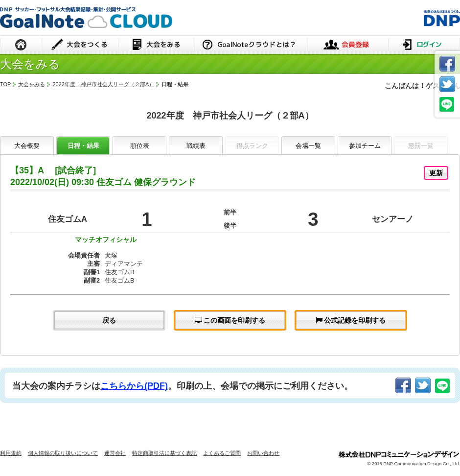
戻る (109, 320)
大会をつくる (80, 45)
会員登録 (347, 45)
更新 (436, 173)
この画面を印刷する (230, 320)
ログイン (424, 45)
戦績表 (196, 146)
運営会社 (115, 453)
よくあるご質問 (222, 453)
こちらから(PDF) (134, 386)
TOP (5, 84)
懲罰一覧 (421, 146)
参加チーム (365, 146)
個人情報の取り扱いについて (63, 453)
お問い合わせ (263, 453)
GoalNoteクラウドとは (250, 45)
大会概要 (27, 146)
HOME (21, 45)
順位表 (140, 146)
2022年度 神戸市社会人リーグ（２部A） (103, 84)
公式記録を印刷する (351, 320)
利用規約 (11, 453)
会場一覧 (308, 146)
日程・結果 (83, 146)
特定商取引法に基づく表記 (164, 453)
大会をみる (156, 45)
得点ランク (252, 146)
